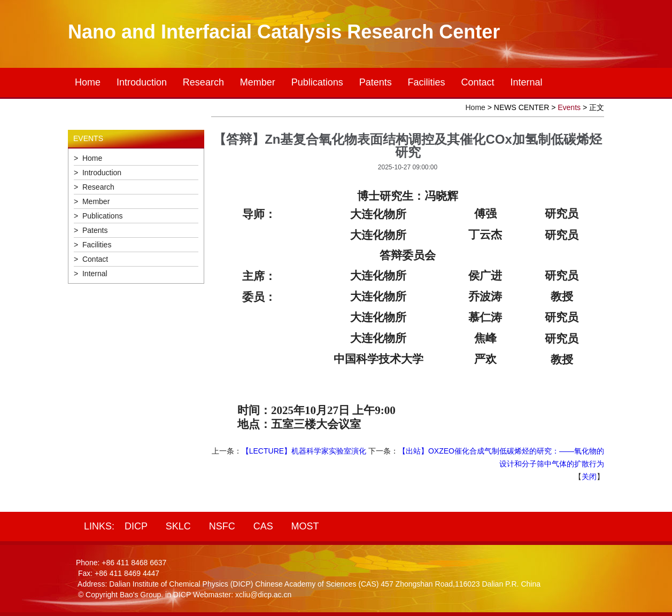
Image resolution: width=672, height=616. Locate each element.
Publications (317, 82)
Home (88, 82)
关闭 (589, 477)
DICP (136, 526)
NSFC (222, 526)
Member (258, 82)
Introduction (142, 82)
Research (203, 82)
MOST (305, 526)
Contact (478, 82)
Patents (376, 82)
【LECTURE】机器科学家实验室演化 (304, 451)
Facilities (427, 82)
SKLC (178, 526)
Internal (526, 82)
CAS (263, 526)
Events (569, 107)
